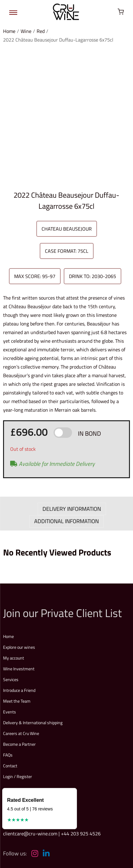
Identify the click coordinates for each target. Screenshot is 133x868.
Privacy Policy (81, 815)
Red (41, 31)
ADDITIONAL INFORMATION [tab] (66, 412)
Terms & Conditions (48, 815)
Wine (26, 31)
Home (9, 31)
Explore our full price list (38, 767)
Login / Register (18, 667)
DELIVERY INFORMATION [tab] (72, 399)
